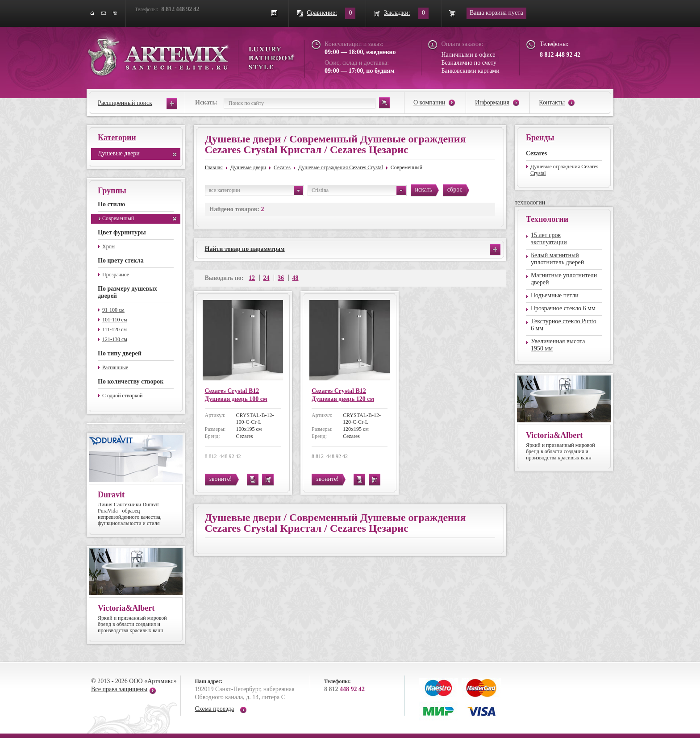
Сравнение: (322, 13)
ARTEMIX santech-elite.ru (191, 54)
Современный (118, 218)
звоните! (221, 479)
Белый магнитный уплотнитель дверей (557, 259)
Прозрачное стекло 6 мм (563, 308)
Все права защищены (119, 689)
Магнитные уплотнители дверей (564, 279)
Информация (492, 102)
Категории (117, 138)
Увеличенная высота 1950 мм (558, 345)
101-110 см (115, 320)
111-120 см (115, 329)
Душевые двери (119, 153)
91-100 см (113, 310)
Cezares (282, 167)
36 (281, 278)
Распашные (115, 367)
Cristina (359, 190)
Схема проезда (215, 709)
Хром (108, 246)
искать (424, 190)
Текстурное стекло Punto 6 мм (564, 325)
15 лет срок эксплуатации (549, 239)
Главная (214, 167)
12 (252, 278)
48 (296, 278)
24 (267, 278)
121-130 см (115, 339)
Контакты (552, 102)
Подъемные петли (555, 295)
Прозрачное (116, 275)
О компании (429, 102)
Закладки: (397, 13)
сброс (455, 190)
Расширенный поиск (125, 103)
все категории (256, 190)
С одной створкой (122, 396)
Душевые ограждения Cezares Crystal (341, 167)
